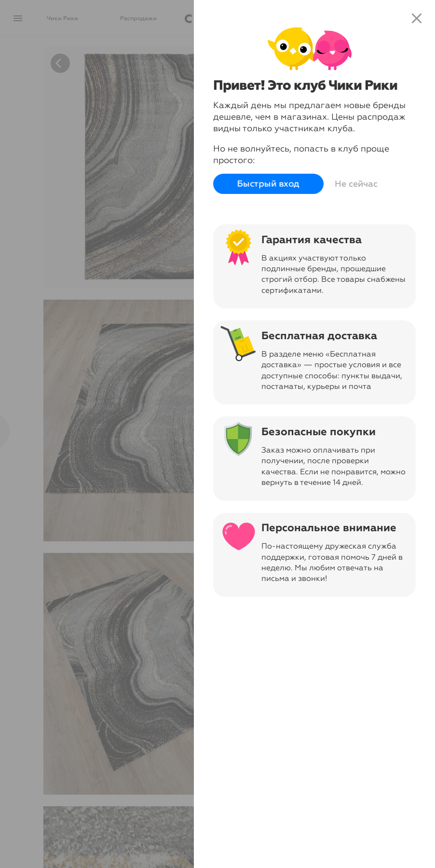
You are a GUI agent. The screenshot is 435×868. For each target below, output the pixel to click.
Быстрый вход (269, 184)
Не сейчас (356, 184)
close (417, 18)
